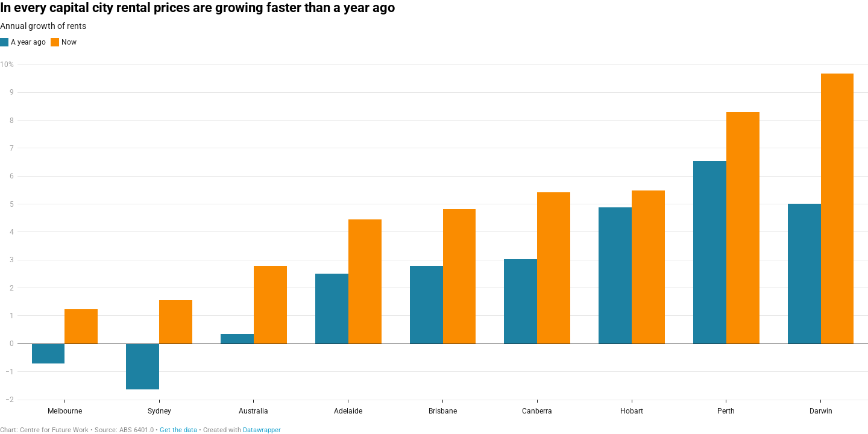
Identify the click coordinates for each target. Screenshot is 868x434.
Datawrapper (262, 430)
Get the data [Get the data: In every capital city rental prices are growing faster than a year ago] (178, 430)
